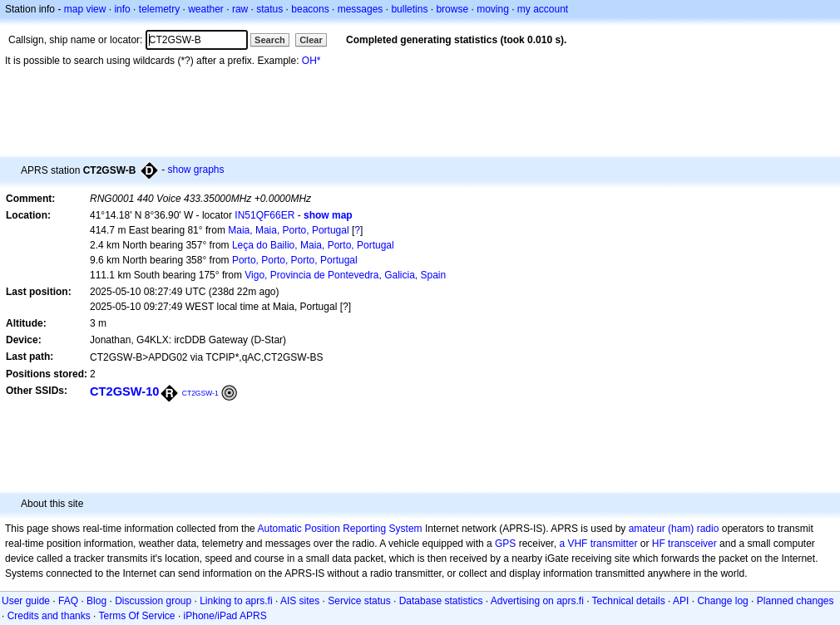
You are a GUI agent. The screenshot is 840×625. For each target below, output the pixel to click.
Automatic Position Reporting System (339, 529)
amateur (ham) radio (674, 529)
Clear (311, 40)
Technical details (629, 601)
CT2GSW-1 (200, 393)
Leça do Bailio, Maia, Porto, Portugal (313, 245)
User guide (26, 601)
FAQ (68, 601)
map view (85, 9)
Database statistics (441, 601)
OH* (311, 61)
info (122, 9)
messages (361, 9)
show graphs (195, 170)
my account (543, 9)
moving (493, 9)
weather (206, 9)
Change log (722, 601)
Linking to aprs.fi (236, 601)
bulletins (409, 9)
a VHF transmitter (598, 544)
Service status (359, 601)
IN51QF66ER (264, 215)
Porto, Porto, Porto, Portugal (295, 260)
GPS (505, 544)
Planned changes (796, 601)
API (681, 601)
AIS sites (300, 601)
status (269, 9)
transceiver (692, 544)
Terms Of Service (137, 616)
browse (452, 9)
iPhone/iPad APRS (225, 616)
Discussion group (153, 601)
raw (240, 9)
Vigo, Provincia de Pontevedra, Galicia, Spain (345, 275)
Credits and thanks (49, 616)
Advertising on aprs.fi (537, 601)
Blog (96, 601)
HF (659, 544)
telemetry (159, 9)
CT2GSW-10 (124, 391)
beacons (310, 9)
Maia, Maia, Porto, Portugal (288, 230)
